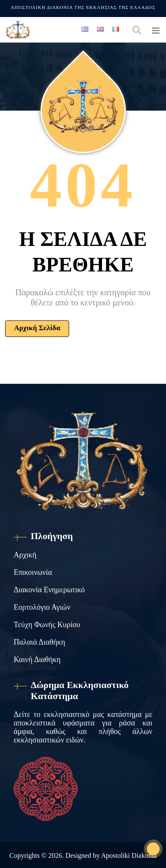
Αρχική (25, 555)
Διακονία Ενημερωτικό (49, 590)
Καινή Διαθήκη (37, 660)
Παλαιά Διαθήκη (39, 642)
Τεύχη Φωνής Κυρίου (47, 625)
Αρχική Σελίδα (37, 328)
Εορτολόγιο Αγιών (42, 607)
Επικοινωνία (33, 572)
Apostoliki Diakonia (129, 855)
